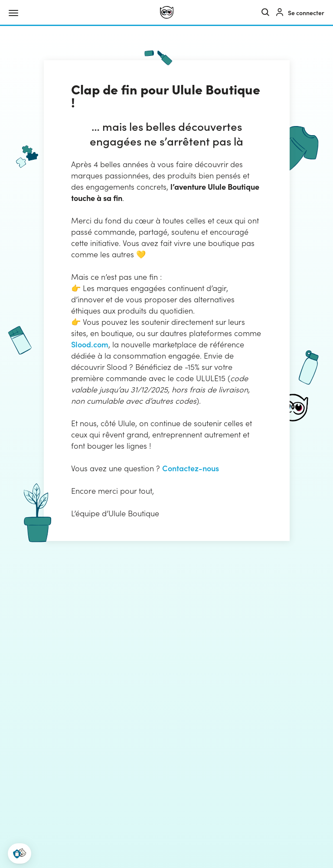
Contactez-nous (191, 468)
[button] (20, 853)
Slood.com (90, 344)
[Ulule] (167, 12)
